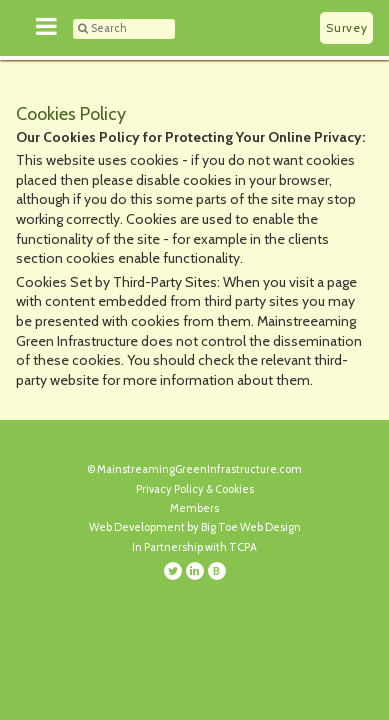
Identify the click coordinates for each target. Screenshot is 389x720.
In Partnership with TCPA (194, 547)
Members (194, 508)
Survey (346, 27)
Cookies (234, 489)
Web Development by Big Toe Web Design (195, 527)
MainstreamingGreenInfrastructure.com (199, 469)
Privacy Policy (170, 489)
